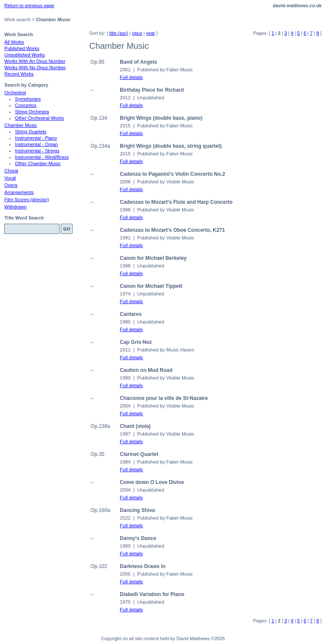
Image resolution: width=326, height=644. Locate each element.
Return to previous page (29, 6)
